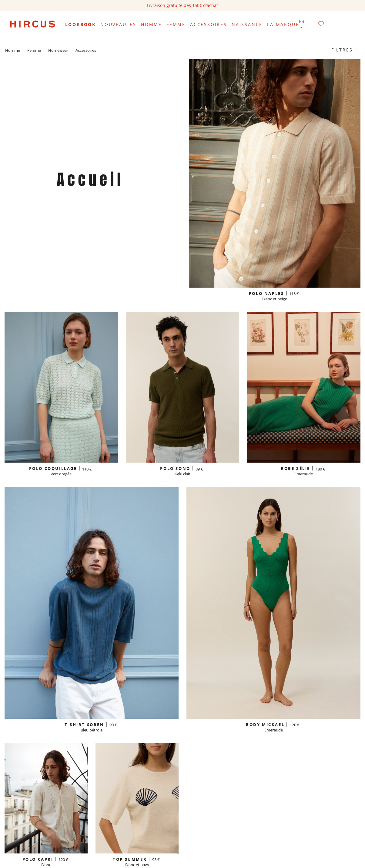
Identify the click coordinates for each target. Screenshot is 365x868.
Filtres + (345, 50)
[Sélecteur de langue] (302, 25)
